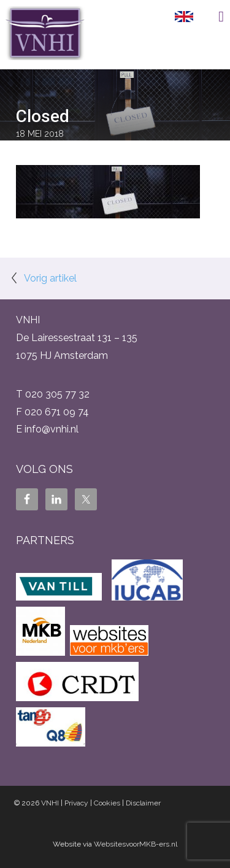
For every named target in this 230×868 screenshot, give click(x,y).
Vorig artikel (50, 278)
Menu (212, 17)
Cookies (107, 803)
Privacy (76, 803)
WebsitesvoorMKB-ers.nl (136, 844)
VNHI (50, 803)
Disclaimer (143, 803)
